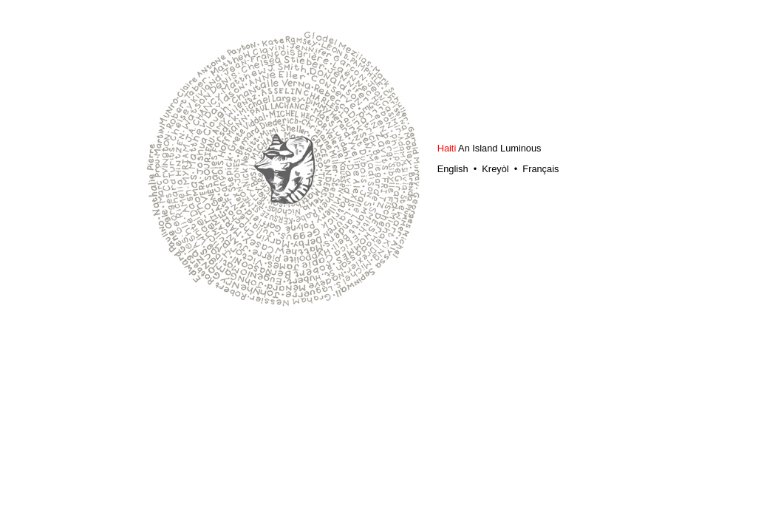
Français (540, 169)
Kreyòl (495, 169)
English (454, 169)
